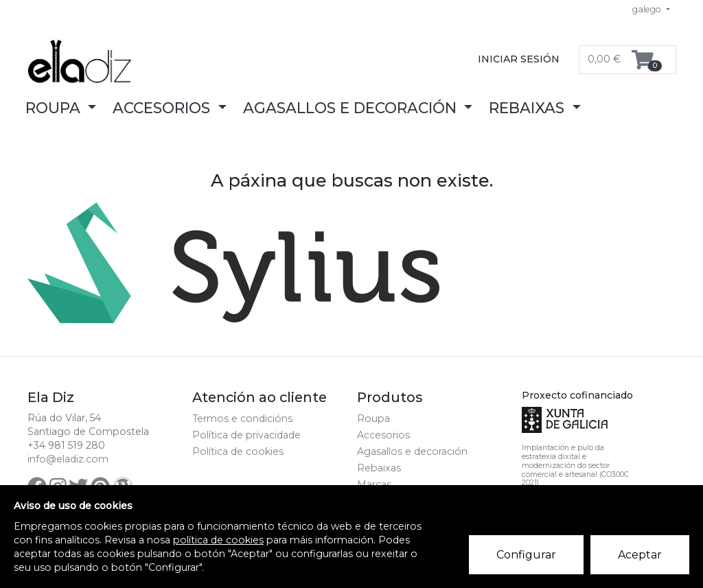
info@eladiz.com (68, 459)
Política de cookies (238, 451)
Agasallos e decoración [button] (352, 108)
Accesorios (383, 435)
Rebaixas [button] (529, 108)
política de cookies (218, 540)
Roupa (373, 419)
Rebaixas (379, 468)
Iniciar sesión (519, 59)
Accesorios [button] (163, 108)
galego (648, 9)
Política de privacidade (246, 435)
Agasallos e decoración (412, 451)
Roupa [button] (55, 108)
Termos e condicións (242, 419)
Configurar (526, 555)
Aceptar (640, 555)
